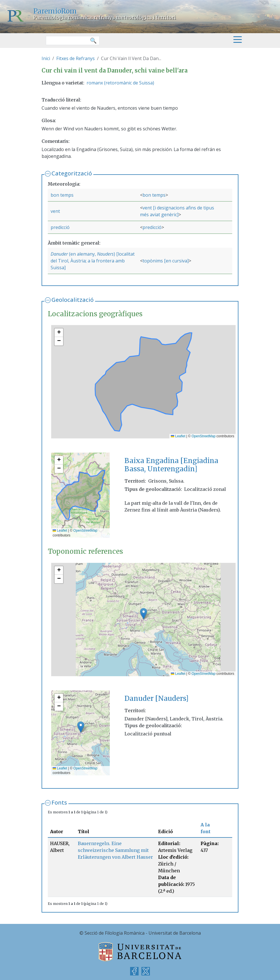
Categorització (72, 173)
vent (55, 211)
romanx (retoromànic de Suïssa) (120, 83)
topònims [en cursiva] (166, 261)
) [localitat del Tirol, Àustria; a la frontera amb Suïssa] (93, 261)
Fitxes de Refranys (76, 58)
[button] (59, 333)
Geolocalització (73, 300)
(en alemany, (82, 254)
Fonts (59, 802)
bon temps (62, 195)
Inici (46, 58)
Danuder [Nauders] (156, 698)
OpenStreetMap (203, 436)
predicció (60, 227)
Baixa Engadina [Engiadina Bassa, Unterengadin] (171, 465)
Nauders (105, 254)
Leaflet (178, 436)
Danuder (59, 254)
